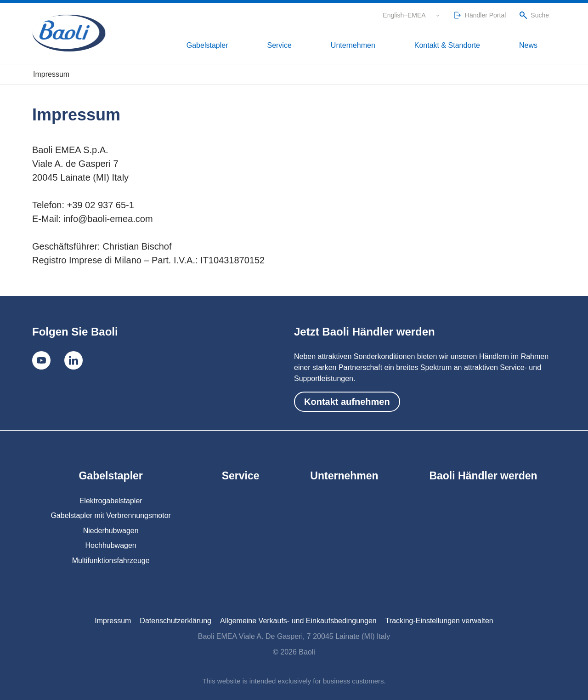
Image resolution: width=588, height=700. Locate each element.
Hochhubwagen (111, 545)
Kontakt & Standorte (477, 46)
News (539, 46)
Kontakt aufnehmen (347, 402)
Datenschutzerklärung (175, 621)
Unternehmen (401, 46)
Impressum (113, 621)
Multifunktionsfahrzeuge (111, 561)
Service (348, 46)
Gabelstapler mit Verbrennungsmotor (110, 515)
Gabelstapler (296, 46)
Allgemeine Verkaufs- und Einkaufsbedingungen (298, 621)
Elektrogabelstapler (111, 501)
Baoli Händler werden (483, 476)
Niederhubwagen (111, 531)
